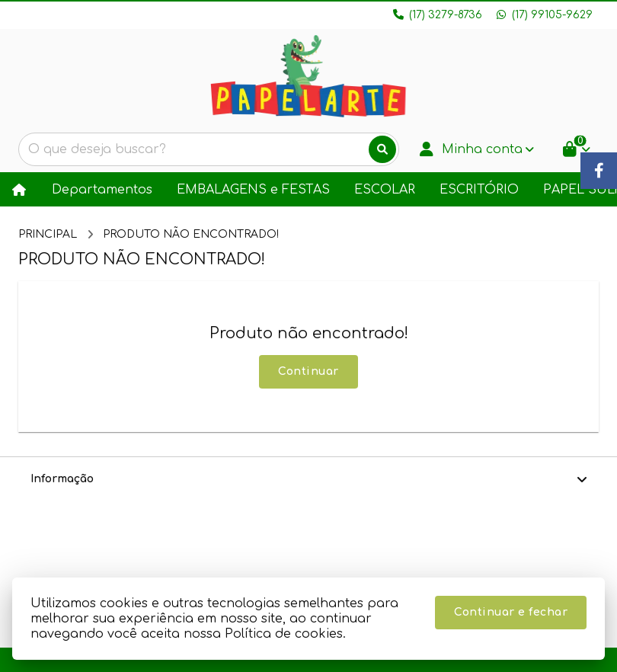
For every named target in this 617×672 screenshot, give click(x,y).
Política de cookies (284, 634)
